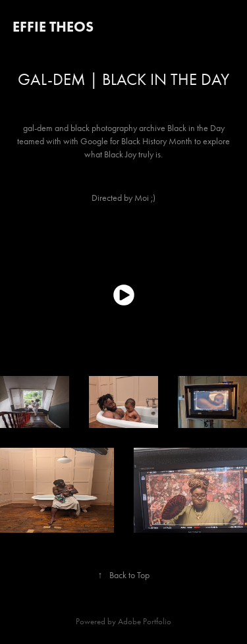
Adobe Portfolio (145, 621)
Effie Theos (53, 27)
